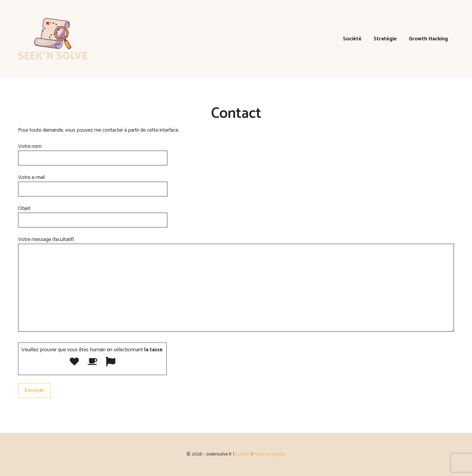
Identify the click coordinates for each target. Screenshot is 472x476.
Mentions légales (270, 454)
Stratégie (385, 39)
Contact (243, 454)
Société (352, 39)
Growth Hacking (428, 39)
